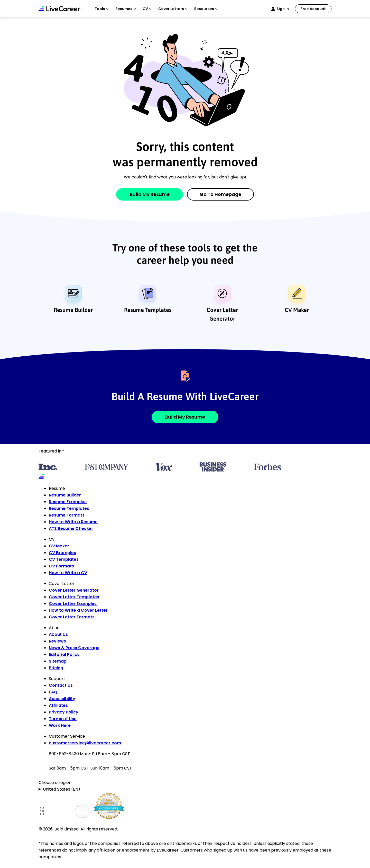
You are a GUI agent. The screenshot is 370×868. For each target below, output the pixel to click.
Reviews (57, 641)
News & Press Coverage (74, 648)
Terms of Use (63, 719)
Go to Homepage (220, 194)
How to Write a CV (68, 573)
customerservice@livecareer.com (85, 743)
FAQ (53, 692)
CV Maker (297, 310)
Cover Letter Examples (73, 604)
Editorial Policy (64, 654)
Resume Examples (68, 502)
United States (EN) (62, 789)
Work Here (60, 725)
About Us (58, 634)
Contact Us (61, 685)
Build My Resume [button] (185, 417)
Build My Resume (150, 194)
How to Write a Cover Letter (78, 610)
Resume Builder (73, 310)
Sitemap (58, 661)
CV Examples (62, 553)
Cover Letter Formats (72, 617)
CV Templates (64, 559)
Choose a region (55, 783)
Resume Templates (148, 310)
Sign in (283, 9)
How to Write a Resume (73, 522)
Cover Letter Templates (74, 597)
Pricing (56, 668)
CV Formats (61, 566)
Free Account (313, 9)
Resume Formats (67, 515)
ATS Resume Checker (71, 528)
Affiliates (58, 705)
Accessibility (62, 699)
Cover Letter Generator (222, 314)
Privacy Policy (64, 712)
